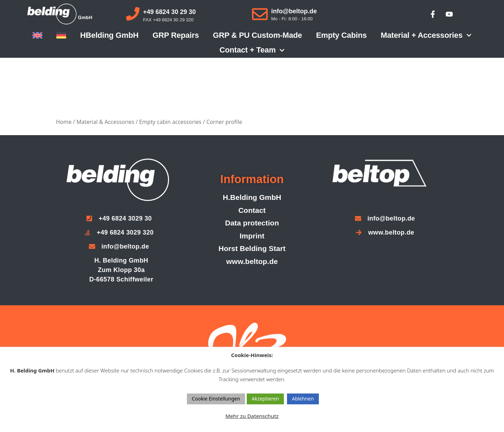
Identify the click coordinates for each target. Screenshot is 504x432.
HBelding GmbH (109, 35)
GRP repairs (176, 35)
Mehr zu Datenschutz (252, 416)
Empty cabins (341, 35)
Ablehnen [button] (303, 399)
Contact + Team (252, 50)
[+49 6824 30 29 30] (133, 14)
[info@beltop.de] (260, 14)
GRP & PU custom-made (257, 35)
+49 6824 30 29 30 (170, 12)
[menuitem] (37, 35)
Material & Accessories (105, 122)
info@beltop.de (294, 11)
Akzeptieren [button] (265, 399)
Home (64, 122)
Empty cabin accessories (170, 122)
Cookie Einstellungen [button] (216, 399)
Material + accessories (426, 35)
